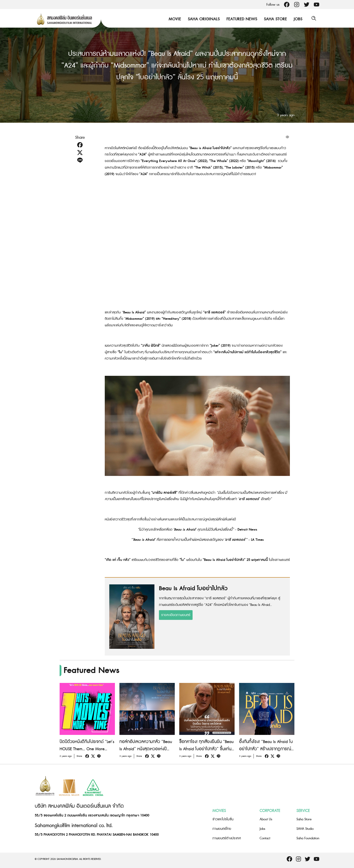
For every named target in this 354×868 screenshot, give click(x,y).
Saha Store (274, 19)
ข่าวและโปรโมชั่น (223, 819)
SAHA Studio (305, 829)
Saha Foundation (308, 838)
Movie (174, 19)
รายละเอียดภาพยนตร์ (176, 615)
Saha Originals (203, 19)
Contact (265, 838)
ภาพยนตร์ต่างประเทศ (227, 838)
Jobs (297, 19)
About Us (266, 819)
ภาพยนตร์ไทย (222, 829)
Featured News (241, 19)
